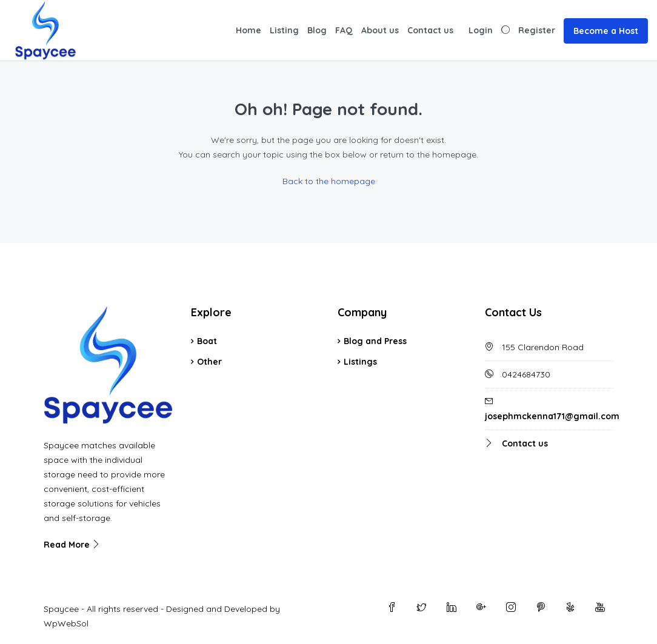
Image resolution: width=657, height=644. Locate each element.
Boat (207, 341)
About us (380, 30)
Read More (72, 545)
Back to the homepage (329, 181)
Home (248, 30)
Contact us (430, 30)
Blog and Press (375, 341)
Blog (317, 30)
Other (209, 362)
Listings (360, 362)
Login (481, 30)
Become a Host (606, 31)
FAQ (344, 30)
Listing (284, 30)
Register (537, 30)
